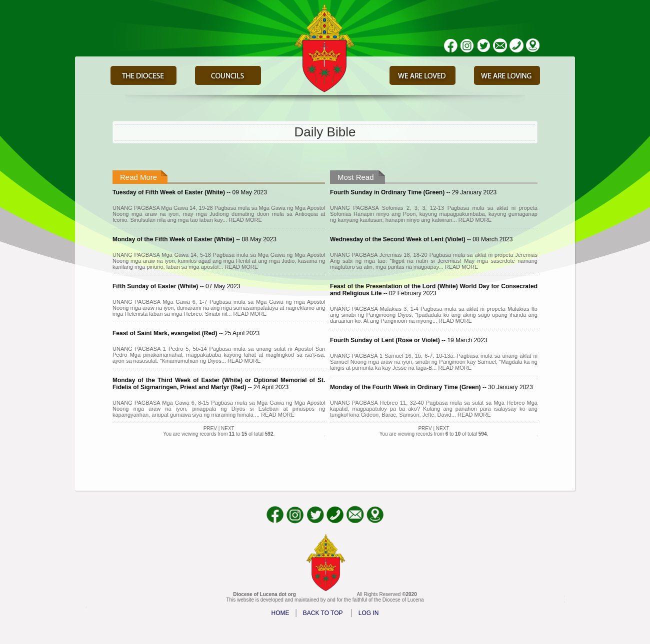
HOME (280, 613)
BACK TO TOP (323, 613)
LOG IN (369, 613)
